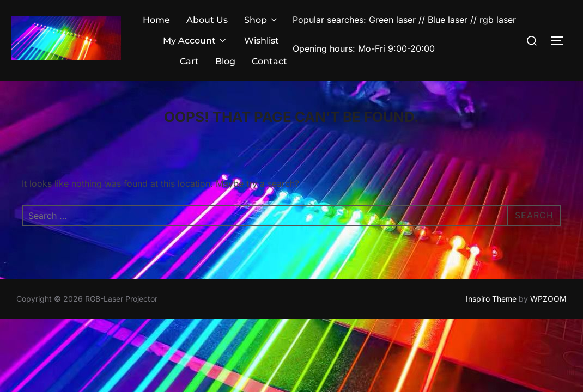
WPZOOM (548, 299)
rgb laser (498, 20)
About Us (207, 20)
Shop (262, 20)
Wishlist (262, 41)
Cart (189, 61)
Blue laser (448, 20)
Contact (269, 61)
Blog (225, 61)
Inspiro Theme (491, 299)
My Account (195, 41)
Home (156, 20)
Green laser (394, 20)
